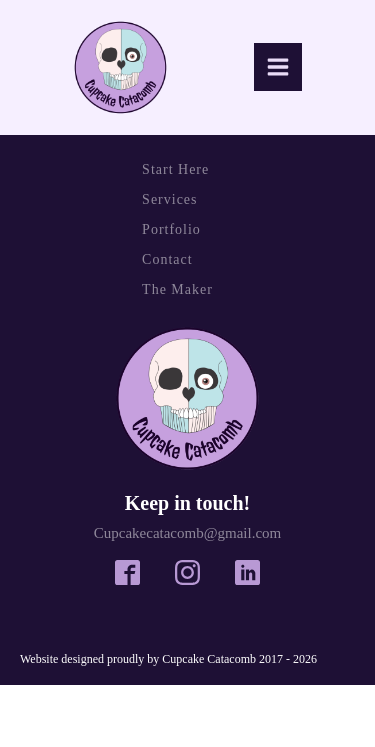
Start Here (175, 169)
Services (169, 199)
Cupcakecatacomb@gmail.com (188, 533)
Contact (167, 259)
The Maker (177, 289)
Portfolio (171, 229)
